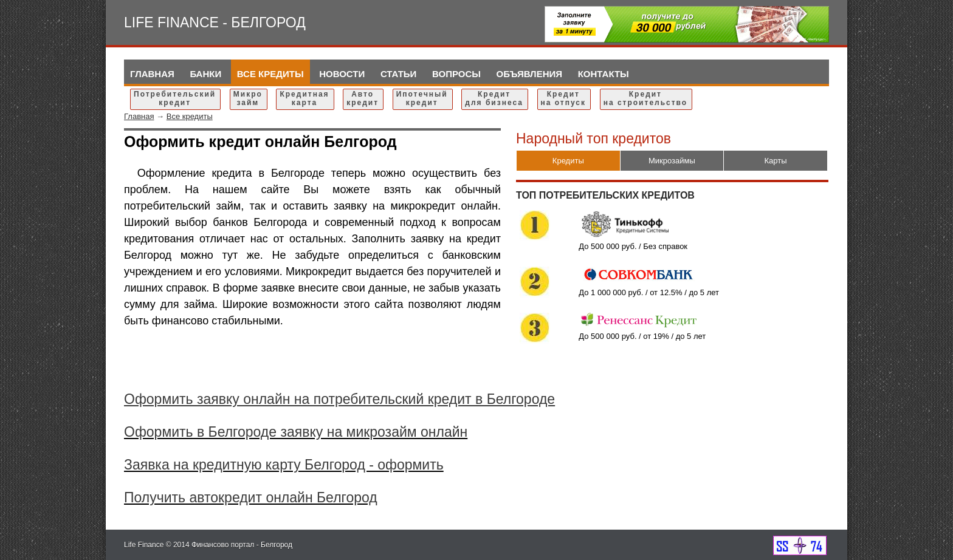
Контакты (604, 74)
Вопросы (456, 74)
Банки (205, 74)
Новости (342, 74)
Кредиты (568, 161)
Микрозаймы (672, 161)
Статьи (399, 74)
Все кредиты (270, 74)
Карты (776, 161)
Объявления (530, 74)
